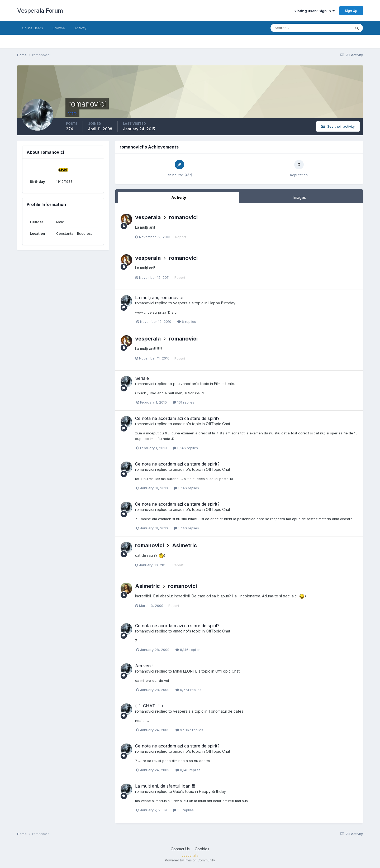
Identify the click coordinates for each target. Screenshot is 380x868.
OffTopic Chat (218, 424)
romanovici (183, 217)
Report (181, 237)
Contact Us (180, 849)
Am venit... (146, 666)
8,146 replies (185, 448)
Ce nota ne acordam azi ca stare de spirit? (177, 418)
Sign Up (351, 11)
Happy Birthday (222, 303)
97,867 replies (189, 730)
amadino (180, 424)
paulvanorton (185, 384)
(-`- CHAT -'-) (149, 706)
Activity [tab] (179, 197)
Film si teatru (225, 384)
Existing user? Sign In (313, 11)
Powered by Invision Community (190, 860)
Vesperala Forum (40, 11)
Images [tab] (300, 197)
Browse (59, 28)
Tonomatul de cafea (226, 711)
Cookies (202, 849)
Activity (80, 28)
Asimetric (184, 545)
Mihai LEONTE (185, 671)
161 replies (184, 402)
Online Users (32, 28)
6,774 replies (188, 690)
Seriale (142, 378)
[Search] (294, 28)
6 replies (187, 322)
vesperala (148, 217)
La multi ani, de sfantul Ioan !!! (165, 786)
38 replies (183, 810)
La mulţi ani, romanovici (159, 298)
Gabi (177, 791)
